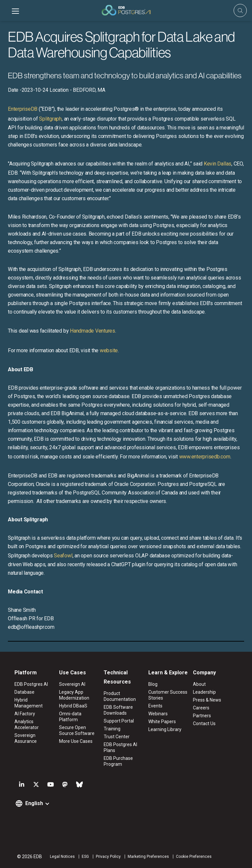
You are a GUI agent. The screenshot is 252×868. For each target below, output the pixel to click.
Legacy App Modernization (74, 695)
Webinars (158, 714)
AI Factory (25, 714)
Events (155, 706)
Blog (153, 684)
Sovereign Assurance (26, 738)
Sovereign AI (72, 684)
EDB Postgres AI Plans (120, 747)
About (199, 684)
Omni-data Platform (70, 717)
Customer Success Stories (168, 695)
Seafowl (63, 556)
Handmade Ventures (93, 331)
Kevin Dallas (218, 164)
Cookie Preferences (194, 857)
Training (112, 729)
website (109, 350)
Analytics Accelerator (27, 724)
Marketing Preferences (148, 857)
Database (24, 692)
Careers (201, 708)
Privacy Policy (108, 857)
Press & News (207, 700)
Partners (202, 716)
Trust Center (117, 737)
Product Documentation (120, 696)
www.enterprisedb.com (204, 457)
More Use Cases (76, 741)
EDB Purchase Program (118, 761)
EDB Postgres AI (31, 684)
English (34, 803)
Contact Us (204, 723)
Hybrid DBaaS (73, 706)
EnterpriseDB (23, 109)
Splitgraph (50, 119)
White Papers (162, 722)
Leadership (204, 692)
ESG (85, 857)
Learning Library (165, 729)
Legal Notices (62, 857)
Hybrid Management (29, 703)
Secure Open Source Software (77, 730)
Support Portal (119, 721)
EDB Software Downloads (118, 710)
